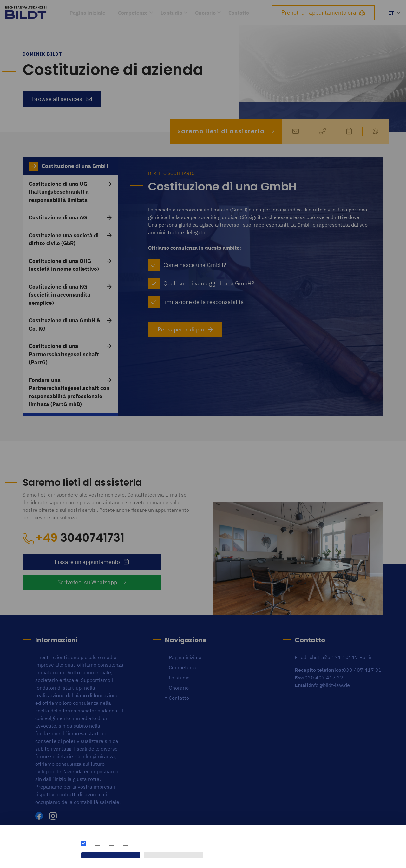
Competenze (133, 13)
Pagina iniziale (87, 13)
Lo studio (171, 13)
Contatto (239, 13)
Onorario (205, 13)
